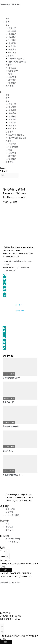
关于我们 (9, 65)
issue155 (6, 398)
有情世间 (12, 46)
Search (3, 168)
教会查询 (9, 86)
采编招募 (12, 77)
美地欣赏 (12, 34)
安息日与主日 (8, 402)
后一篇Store (20, 311)
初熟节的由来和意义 (11, 378)
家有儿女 (12, 49)
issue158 (6, 447)
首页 (8, 19)
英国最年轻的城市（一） (13, 475)
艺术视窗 (12, 40)
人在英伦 (12, 37)
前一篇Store (20, 305)
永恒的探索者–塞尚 (11, 426)
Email (3, 556)
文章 (8, 25)
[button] (20, 92)
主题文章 (12, 28)
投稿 (10, 74)
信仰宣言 (12, 68)
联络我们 (12, 80)
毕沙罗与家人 (8, 451)
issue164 (6, 471)
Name (3, 551)
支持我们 (12, 83)
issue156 (6, 374)
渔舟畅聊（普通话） (17, 59)
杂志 (8, 22)
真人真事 (12, 31)
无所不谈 (12, 43)
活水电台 (9, 56)
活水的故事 (13, 71)
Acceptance (5, 560)
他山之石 (12, 53)
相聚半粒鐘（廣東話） (18, 62)
